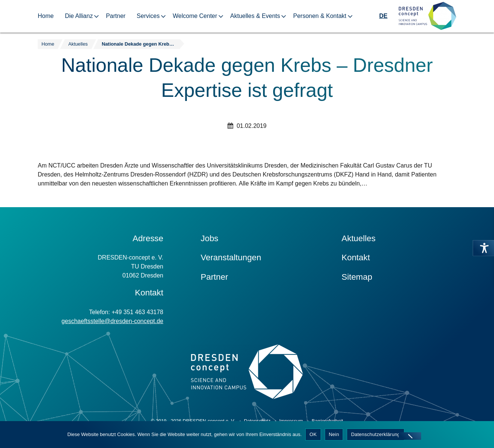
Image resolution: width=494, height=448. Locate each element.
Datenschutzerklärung (375, 434)
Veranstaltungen (231, 257)
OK (313, 434)
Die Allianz (79, 16)
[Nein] (410, 436)
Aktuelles (359, 238)
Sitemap (357, 277)
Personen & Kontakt (319, 16)
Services (148, 16)
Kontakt (356, 257)
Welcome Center (195, 16)
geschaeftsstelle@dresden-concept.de (112, 321)
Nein (334, 434)
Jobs (209, 238)
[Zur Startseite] (427, 16)
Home (46, 16)
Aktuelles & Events (255, 16)
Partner (115, 16)
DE (383, 16)
